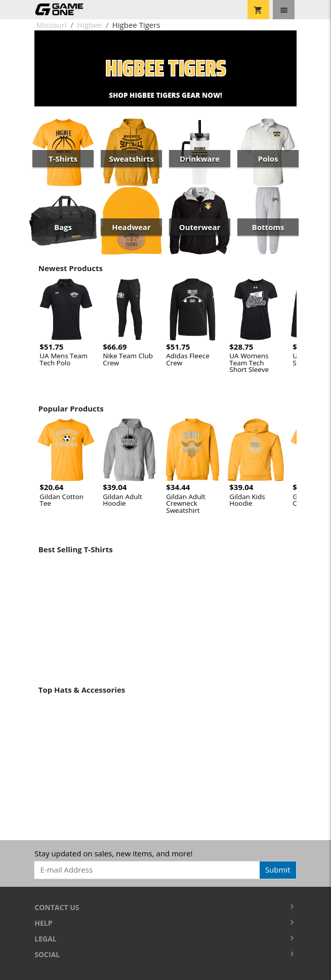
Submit (278, 870)
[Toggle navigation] (284, 10)
